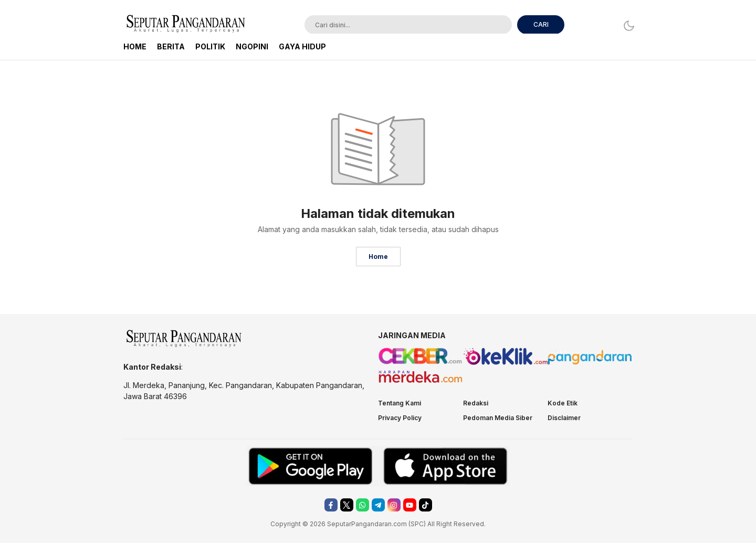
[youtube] (410, 505)
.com (399, 524)
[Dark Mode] (626, 25)
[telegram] (378, 505)
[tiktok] (426, 505)
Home (378, 257)
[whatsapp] (363, 505)
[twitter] (347, 505)
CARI (541, 24)
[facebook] (331, 505)
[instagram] (394, 505)
